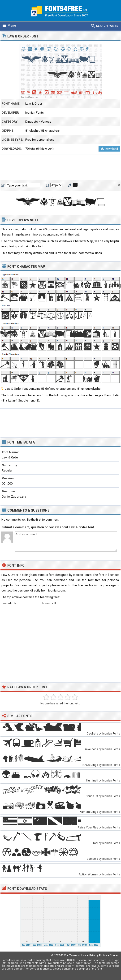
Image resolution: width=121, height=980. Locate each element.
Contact (115, 955)
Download (109, 149)
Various (46, 122)
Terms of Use (78, 955)
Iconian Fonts (35, 113)
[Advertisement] (60, 167)
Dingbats (32, 122)
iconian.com (57, 590)
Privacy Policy (98, 955)
